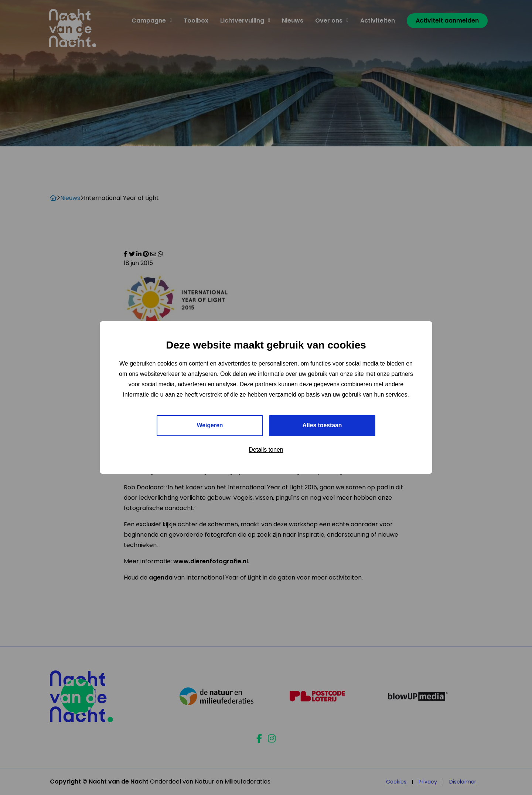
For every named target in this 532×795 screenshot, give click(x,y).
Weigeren (210, 425)
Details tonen (266, 450)
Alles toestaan (322, 425)
